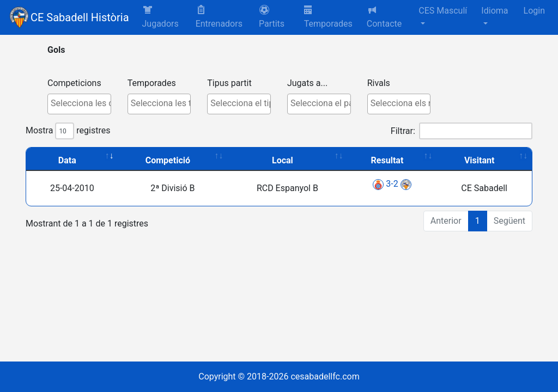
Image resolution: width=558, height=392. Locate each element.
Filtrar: (462, 131)
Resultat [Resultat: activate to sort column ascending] (387, 160)
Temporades (328, 17)
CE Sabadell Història (80, 17)
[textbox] (82, 103)
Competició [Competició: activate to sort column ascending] (168, 160)
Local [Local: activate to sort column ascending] (283, 160)
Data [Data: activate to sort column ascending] (67, 160)
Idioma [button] (495, 11)
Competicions (74, 83)
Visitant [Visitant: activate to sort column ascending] (480, 160)
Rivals (379, 83)
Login (534, 11)
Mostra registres (68, 131)
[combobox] (79, 104)
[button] (277, 17)
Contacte (384, 17)
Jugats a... (307, 83)
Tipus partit (229, 83)
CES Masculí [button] (443, 11)
